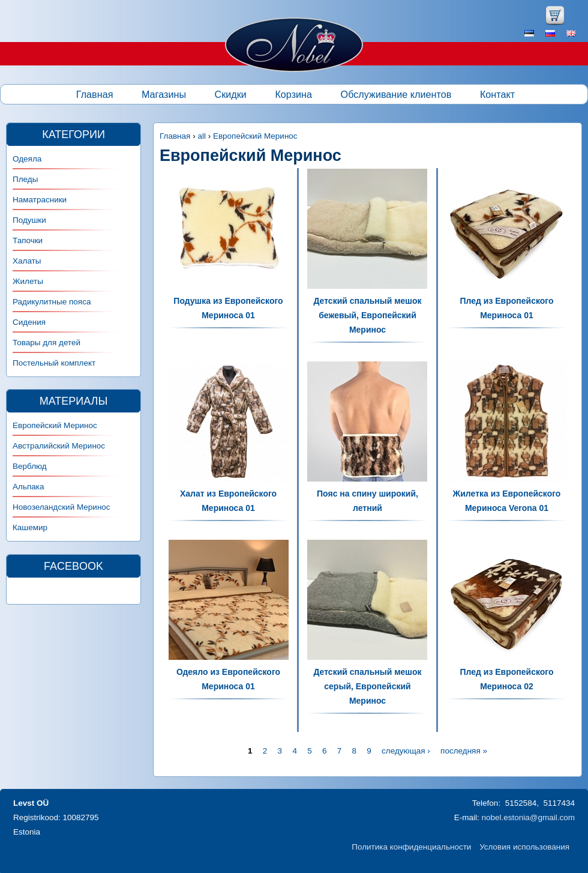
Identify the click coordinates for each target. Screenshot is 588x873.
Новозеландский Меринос (61, 507)
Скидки (231, 94)
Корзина (293, 94)
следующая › (406, 751)
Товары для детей (46, 343)
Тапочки (28, 240)
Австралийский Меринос (59, 446)
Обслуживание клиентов (396, 94)
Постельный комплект (54, 363)
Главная (95, 94)
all (202, 136)
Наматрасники (40, 200)
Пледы (25, 179)
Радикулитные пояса (52, 302)
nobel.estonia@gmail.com (528, 817)
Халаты (27, 261)
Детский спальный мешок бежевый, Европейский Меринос (367, 315)
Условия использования (524, 847)
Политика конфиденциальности (411, 847)
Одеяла (27, 159)
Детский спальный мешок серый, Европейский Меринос (367, 686)
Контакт (497, 94)
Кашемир (30, 527)
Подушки (29, 220)
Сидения (29, 322)
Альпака (28, 487)
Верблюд (30, 466)
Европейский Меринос (255, 136)
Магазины (164, 94)
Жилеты (28, 281)
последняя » (464, 751)
